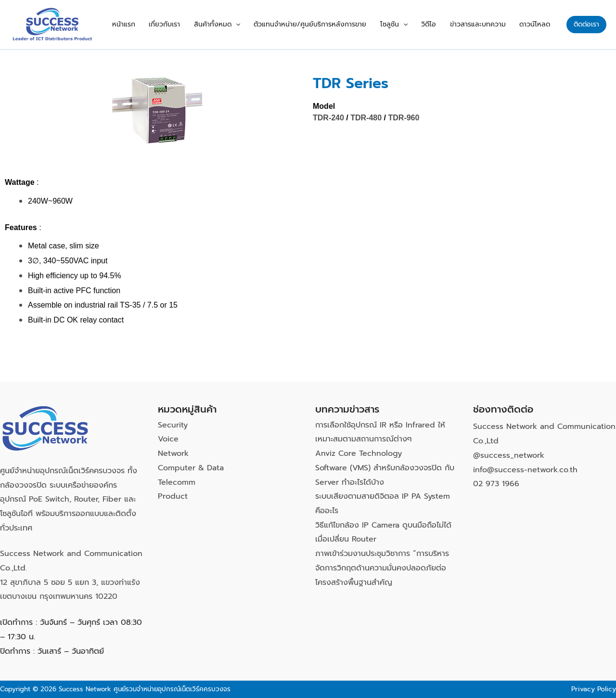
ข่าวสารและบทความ (484, 24)
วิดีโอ (439, 24)
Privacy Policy (594, 689)
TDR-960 (404, 118)
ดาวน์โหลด (537, 24)
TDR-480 (366, 118)
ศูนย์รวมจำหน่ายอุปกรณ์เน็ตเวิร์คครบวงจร (172, 689)
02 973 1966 (496, 484)
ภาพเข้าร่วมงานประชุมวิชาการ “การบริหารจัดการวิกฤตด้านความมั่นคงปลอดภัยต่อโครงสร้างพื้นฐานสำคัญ (382, 568)
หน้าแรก (154, 24)
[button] (257, 25)
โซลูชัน (408, 25)
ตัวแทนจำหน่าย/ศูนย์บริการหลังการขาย (328, 24)
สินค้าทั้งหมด (239, 25)
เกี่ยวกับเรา (190, 24)
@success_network (509, 455)
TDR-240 (328, 118)
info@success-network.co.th (525, 470)
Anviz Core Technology (359, 453)
